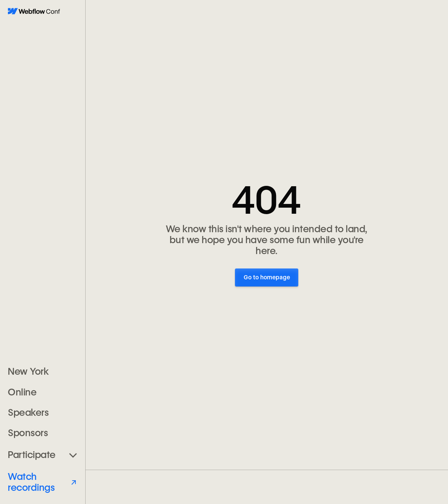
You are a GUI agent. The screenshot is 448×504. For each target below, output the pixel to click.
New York (28, 371)
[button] (43, 455)
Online (22, 392)
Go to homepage (267, 277)
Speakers (28, 412)
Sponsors (28, 433)
